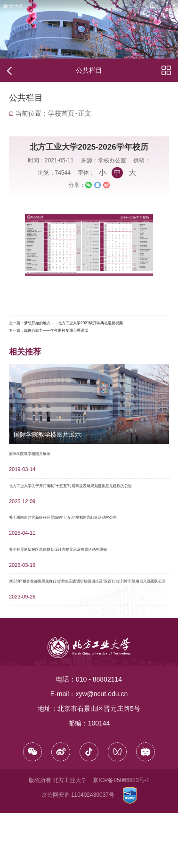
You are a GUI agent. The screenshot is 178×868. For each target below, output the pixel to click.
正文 (85, 115)
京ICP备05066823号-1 (121, 835)
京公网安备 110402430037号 (78, 850)
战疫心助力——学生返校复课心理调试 (85, 349)
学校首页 (61, 115)
